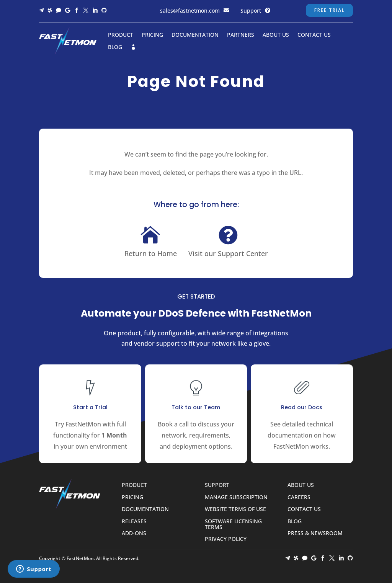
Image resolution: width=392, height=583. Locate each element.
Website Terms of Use (235, 509)
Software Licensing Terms (233, 524)
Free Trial (329, 10)
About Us (276, 35)
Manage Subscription (236, 497)
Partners (241, 35)
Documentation (195, 35)
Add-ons (134, 533)
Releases (134, 522)
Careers (299, 497)
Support (251, 11)
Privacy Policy (226, 539)
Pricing (152, 35)
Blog (115, 47)
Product (121, 35)
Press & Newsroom (315, 533)
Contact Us (314, 35)
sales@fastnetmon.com (190, 11)
